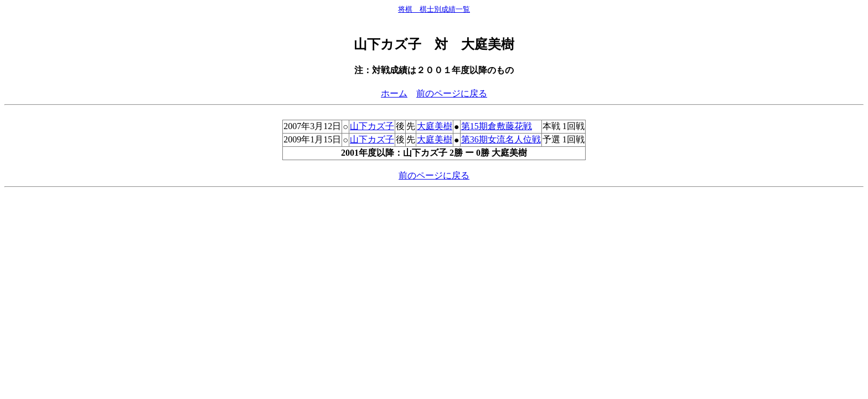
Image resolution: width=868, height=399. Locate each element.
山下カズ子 (372, 126)
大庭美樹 (435, 126)
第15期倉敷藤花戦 (497, 126)
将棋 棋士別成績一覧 (434, 9)
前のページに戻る (452, 93)
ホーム (394, 93)
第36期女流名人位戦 (501, 139)
